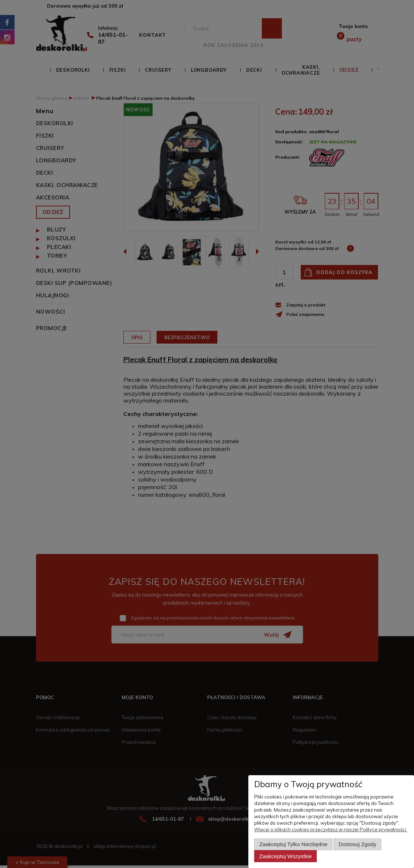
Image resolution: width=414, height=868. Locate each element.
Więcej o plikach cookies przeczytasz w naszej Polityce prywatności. (331, 829)
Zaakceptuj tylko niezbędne (293, 844)
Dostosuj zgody (358, 844)
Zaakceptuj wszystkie (285, 856)
